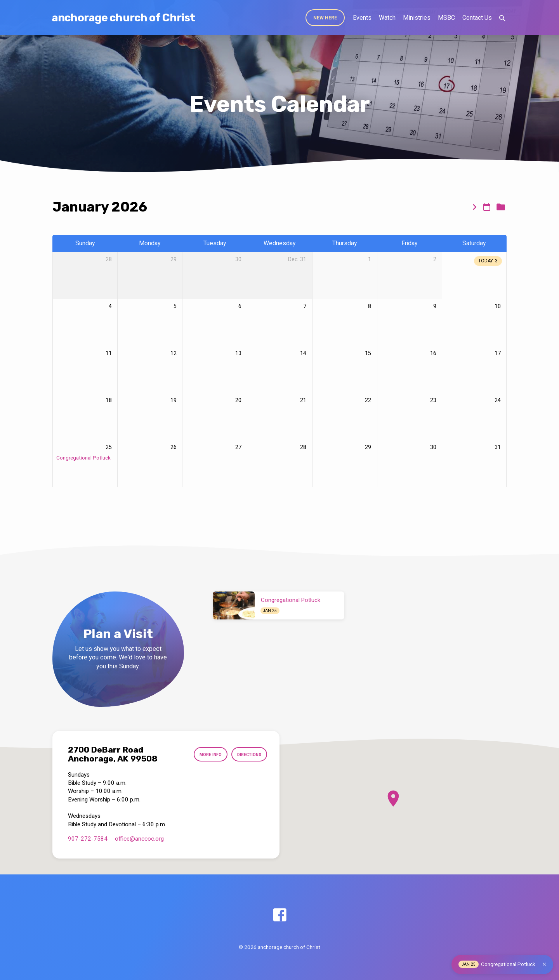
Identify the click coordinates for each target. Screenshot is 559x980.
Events (362, 18)
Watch (387, 18)
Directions (247, 755)
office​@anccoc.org (139, 839)
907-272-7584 (88, 839)
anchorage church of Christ (123, 18)
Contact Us (477, 18)
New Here (325, 18)
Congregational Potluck (83, 458)
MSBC (446, 18)
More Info (205, 755)
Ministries (417, 18)
